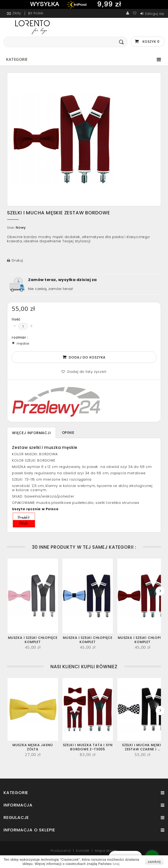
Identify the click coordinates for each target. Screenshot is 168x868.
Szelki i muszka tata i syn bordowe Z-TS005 (88, 747)
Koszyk (150, 42)
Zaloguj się (155, 14)
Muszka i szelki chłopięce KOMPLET (33, 640)
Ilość (16, 319)
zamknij (154, 862)
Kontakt (83, 851)
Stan (11, 228)
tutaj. (116, 864)
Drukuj (17, 260)
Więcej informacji (31, 433)
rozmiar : (21, 337)
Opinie (68, 433)
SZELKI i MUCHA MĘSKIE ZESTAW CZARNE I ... (143, 747)
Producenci (61, 851)
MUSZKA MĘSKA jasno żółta (33, 747)
